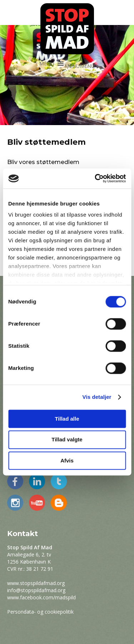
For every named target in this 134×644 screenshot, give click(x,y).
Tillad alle (67, 419)
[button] (80, 66)
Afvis (67, 460)
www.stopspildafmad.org (36, 583)
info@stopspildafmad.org (36, 590)
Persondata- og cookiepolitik (40, 612)
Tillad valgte (67, 440)
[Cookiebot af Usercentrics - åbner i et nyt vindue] (95, 178)
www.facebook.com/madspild (41, 597)
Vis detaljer (97, 397)
